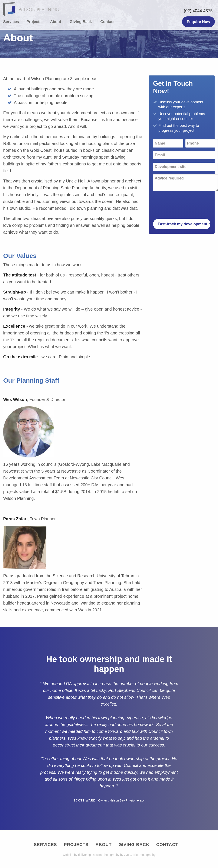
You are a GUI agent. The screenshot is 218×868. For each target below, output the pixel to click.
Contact (107, 22)
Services (11, 22)
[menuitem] (13, 22)
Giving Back (81, 22)
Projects (34, 22)
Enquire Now (198, 22)
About (56, 22)
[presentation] (185, 203)
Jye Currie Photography (140, 855)
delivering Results (90, 855)
